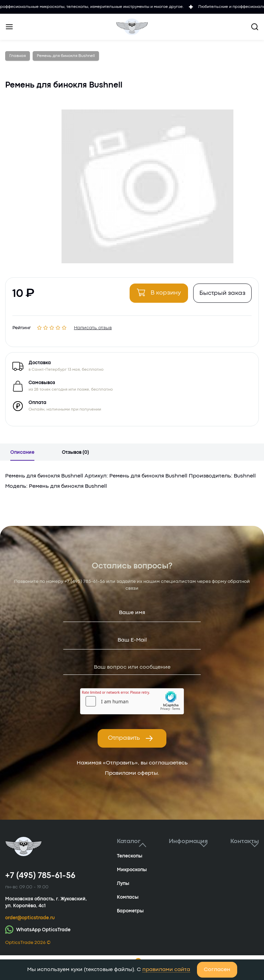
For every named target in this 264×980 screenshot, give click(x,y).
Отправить (131, 738)
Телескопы (130, 856)
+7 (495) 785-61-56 (85, 581)
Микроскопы (132, 870)
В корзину (159, 292)
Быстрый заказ (222, 293)
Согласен (217, 970)
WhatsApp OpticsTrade (38, 929)
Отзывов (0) (75, 452)
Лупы (123, 884)
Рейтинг (22, 327)
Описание (22, 452)
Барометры (130, 911)
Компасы (128, 897)
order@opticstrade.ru (30, 918)
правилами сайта (166, 970)
